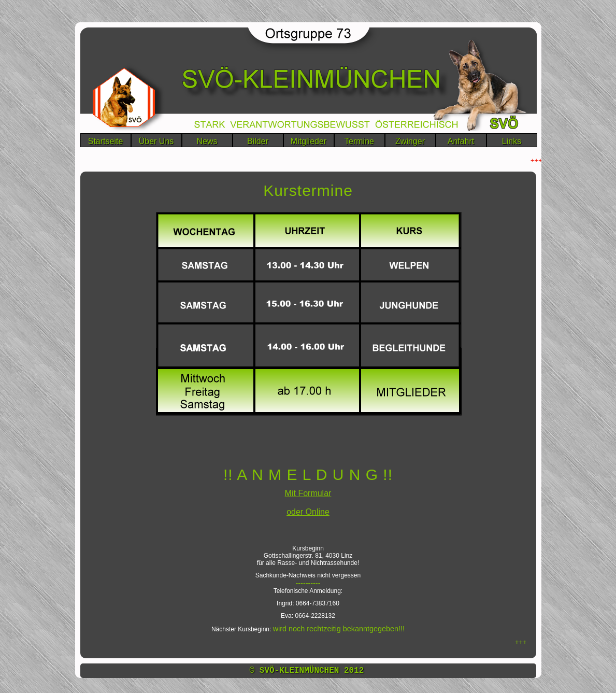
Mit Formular (308, 493)
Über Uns (156, 141)
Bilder (258, 141)
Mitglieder (309, 141)
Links (512, 141)
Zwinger (410, 141)
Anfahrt (461, 141)
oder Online (308, 512)
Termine (359, 141)
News (207, 141)
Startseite (106, 141)
